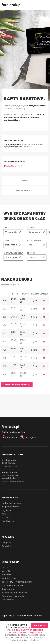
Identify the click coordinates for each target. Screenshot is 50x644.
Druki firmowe (8, 589)
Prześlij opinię (8, 521)
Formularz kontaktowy (13, 482)
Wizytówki (6, 575)
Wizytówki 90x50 (13, 166)
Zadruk (31, 228)
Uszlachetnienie (35, 240)
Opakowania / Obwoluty (13, 596)
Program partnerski (10, 507)
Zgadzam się (39, 625)
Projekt (31, 253)
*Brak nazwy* (8, 600)
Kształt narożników (13, 253)
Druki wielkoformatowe (12, 585)
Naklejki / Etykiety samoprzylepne (17, 582)
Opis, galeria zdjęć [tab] (25, 191)
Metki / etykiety (9, 578)
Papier (6, 240)
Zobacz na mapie (9, 467)
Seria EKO (6, 568)
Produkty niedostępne (12, 503)
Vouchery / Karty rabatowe (14, 593)
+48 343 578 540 (10, 473)
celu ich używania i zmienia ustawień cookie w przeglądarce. (26, 631)
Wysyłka (5, 517)
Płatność (6, 514)
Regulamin (7, 510)
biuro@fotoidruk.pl (10, 478)
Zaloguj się (6, 543)
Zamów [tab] (25, 181)
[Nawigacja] (47, 5)
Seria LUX (6, 571)
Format (7, 228)
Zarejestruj (6, 546)
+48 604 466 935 (10, 475)
